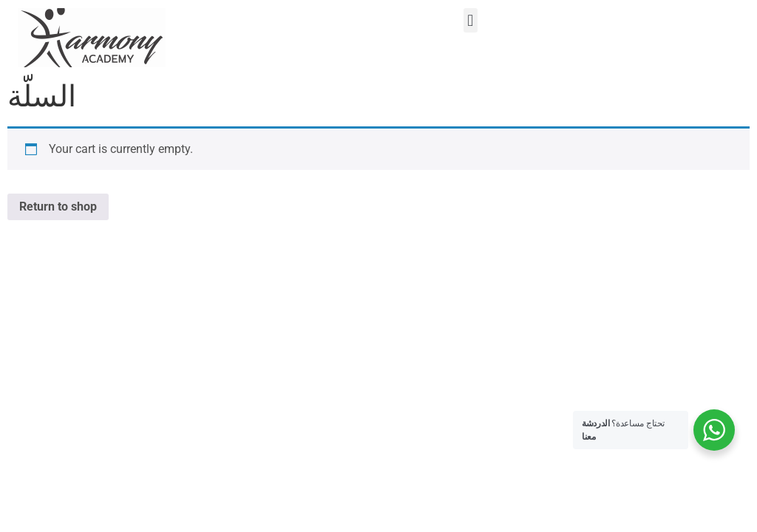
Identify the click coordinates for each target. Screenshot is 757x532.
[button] (471, 20)
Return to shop (58, 207)
